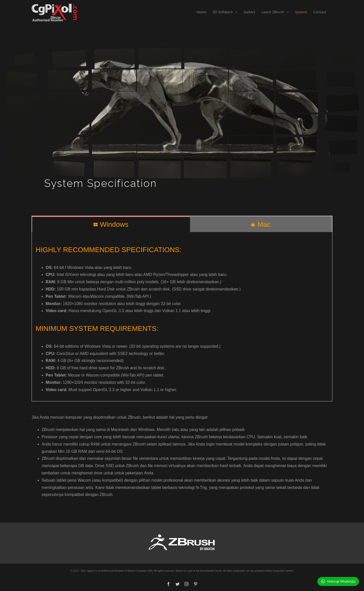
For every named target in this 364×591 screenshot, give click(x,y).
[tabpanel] (182, 317)
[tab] (111, 224)
